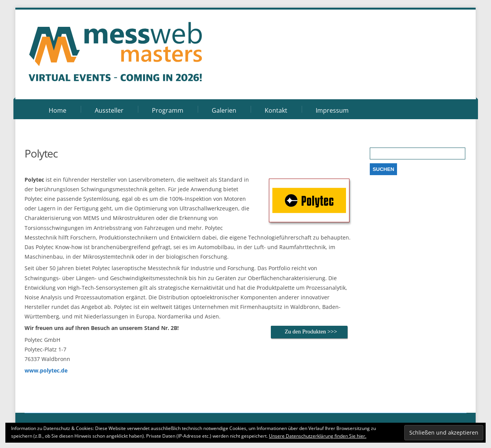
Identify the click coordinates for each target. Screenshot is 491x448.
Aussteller (109, 110)
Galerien (224, 110)
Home (58, 110)
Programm (168, 110)
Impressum (332, 110)
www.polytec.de (46, 370)
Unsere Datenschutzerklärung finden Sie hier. (318, 436)
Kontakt (276, 110)
